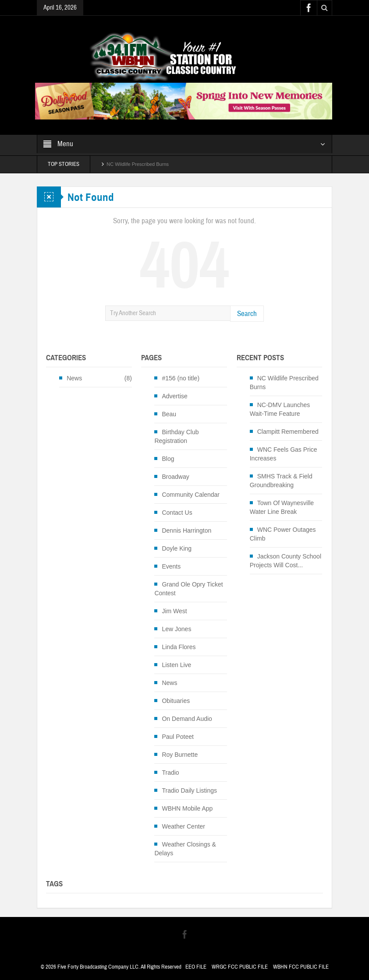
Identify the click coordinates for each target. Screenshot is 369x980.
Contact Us (177, 513)
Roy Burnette (180, 755)
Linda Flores (179, 647)
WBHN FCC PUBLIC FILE (301, 967)
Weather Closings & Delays (185, 849)
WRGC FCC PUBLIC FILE (240, 967)
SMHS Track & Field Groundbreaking (281, 481)
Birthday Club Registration (176, 436)
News (74, 378)
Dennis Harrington (186, 530)
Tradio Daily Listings (189, 790)
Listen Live (176, 665)
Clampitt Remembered (288, 432)
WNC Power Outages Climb (283, 534)
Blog (168, 459)
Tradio (170, 773)
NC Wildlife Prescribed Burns (138, 164)
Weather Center (183, 826)
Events (171, 566)
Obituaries (176, 701)
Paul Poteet (177, 737)
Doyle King (177, 548)
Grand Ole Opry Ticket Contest (188, 589)
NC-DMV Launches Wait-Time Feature (280, 409)
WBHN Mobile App (187, 808)
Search (247, 314)
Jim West (174, 611)
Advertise (174, 396)
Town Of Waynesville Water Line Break (282, 507)
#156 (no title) (181, 378)
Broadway (175, 477)
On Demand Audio (187, 719)
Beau (169, 414)
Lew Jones (176, 629)
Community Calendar (191, 495)
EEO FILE (196, 967)
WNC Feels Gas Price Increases (284, 454)
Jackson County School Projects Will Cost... (286, 561)
